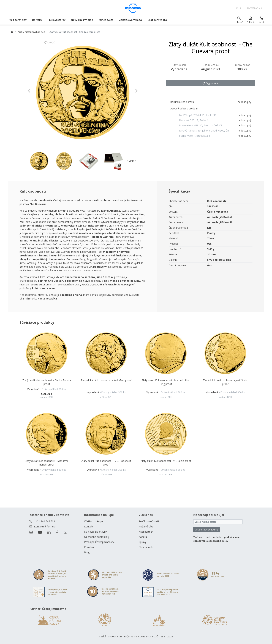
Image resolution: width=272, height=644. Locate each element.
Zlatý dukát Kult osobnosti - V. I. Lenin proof (166, 461)
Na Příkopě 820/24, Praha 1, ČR (197, 115)
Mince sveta (106, 20)
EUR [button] (239, 8)
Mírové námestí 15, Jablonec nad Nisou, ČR (204, 131)
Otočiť (49, 44)
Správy (142, 542)
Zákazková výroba (130, 20)
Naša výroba (146, 526)
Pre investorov (57, 20)
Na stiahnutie (146, 547)
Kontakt (89, 526)
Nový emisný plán (82, 20)
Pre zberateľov (17, 20)
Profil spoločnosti (149, 521)
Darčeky (37, 20)
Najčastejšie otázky (95, 532)
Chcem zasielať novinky (207, 530)
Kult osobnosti (217, 201)
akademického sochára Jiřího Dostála (89, 277)
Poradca (89, 547)
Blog (87, 552)
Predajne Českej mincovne (99, 542)
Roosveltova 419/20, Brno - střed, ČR (201, 125)
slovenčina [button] (255, 8)
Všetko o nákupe (94, 521)
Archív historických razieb (31, 32)
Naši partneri (146, 532)
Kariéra (143, 537)
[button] (36, 91)
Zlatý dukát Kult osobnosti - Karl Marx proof (106, 380)
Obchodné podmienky (97, 537)
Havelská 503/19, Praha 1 (194, 120)
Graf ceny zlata (157, 20)
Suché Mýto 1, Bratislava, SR (196, 136)
